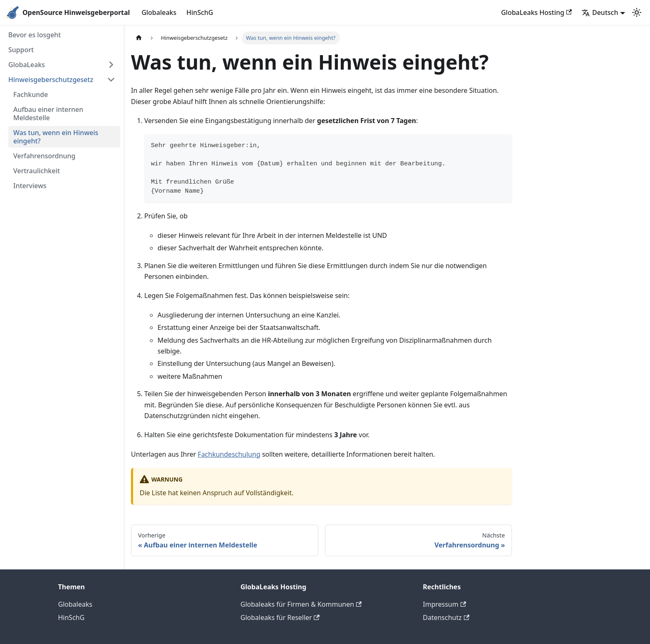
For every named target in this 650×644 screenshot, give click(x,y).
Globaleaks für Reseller (280, 617)
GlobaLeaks (27, 65)
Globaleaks (159, 12)
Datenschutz (446, 617)
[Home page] (139, 38)
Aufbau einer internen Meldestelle (48, 114)
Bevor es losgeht (35, 35)
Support (21, 50)
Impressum (444, 604)
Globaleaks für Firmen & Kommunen (301, 604)
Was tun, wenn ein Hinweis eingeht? (56, 137)
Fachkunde (31, 94)
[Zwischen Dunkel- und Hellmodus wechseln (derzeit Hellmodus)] (637, 12)
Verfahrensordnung (44, 156)
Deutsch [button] (600, 12)
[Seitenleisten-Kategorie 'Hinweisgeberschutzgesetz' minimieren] (111, 80)
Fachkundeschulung (229, 454)
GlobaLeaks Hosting (537, 12)
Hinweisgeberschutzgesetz (51, 80)
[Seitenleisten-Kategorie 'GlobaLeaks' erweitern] (111, 65)
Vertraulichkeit (36, 171)
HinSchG (200, 12)
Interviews (30, 186)
